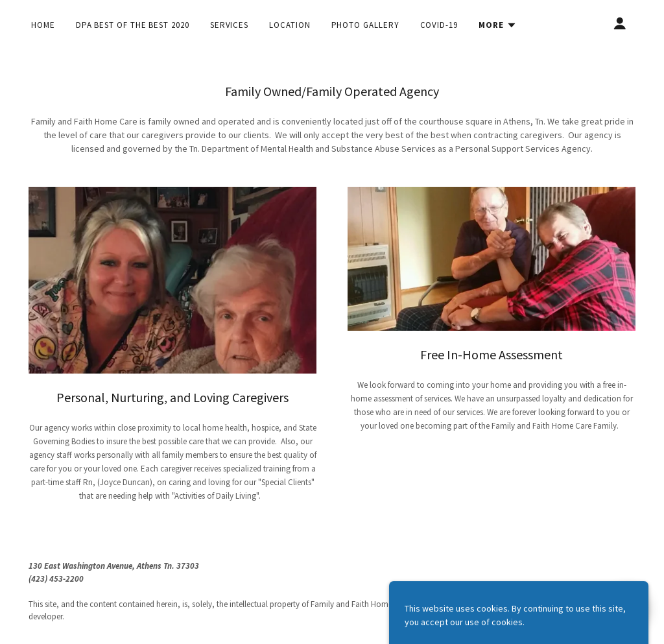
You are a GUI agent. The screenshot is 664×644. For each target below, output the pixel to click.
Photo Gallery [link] (365, 25)
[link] (534, 591)
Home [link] (43, 25)
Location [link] (290, 25)
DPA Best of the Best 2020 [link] (133, 25)
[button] (498, 25)
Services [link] (229, 25)
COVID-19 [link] (439, 25)
